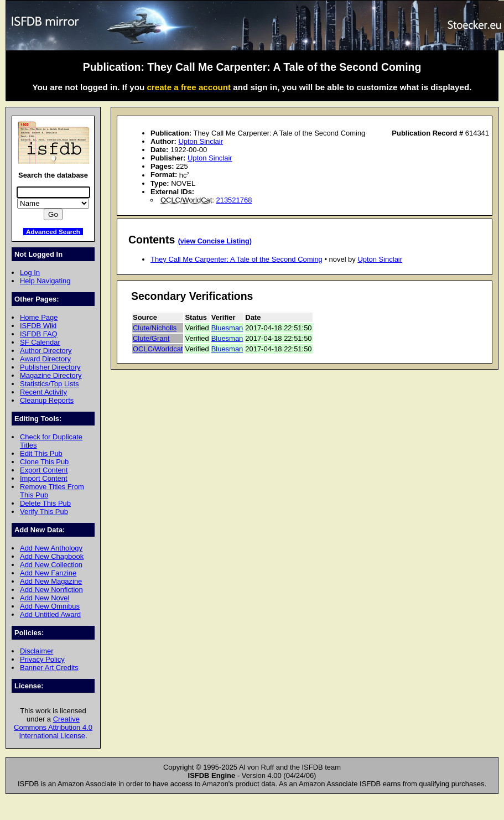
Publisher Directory (50, 367)
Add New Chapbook (52, 556)
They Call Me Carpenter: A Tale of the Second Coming (237, 259)
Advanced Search (53, 232)
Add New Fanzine (48, 573)
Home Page (39, 317)
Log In (30, 273)
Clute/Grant (151, 338)
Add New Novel (45, 598)
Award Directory (45, 359)
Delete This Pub (45, 503)
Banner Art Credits (49, 668)
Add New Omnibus (50, 606)
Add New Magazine (51, 581)
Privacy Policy (42, 659)
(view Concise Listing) (215, 241)
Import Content (44, 478)
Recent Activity (43, 392)
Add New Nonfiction (51, 590)
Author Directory (46, 351)
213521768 (234, 200)
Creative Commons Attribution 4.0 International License (53, 727)
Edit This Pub (41, 453)
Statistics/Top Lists (50, 384)
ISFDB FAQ (39, 334)
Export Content (44, 470)
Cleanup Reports (47, 400)
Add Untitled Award (50, 614)
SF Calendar (40, 342)
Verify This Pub (44, 512)
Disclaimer (37, 651)
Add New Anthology (51, 548)
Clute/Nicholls (155, 328)
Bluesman (227, 328)
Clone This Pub (44, 462)
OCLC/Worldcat (158, 349)
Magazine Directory (51, 375)
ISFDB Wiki (38, 326)
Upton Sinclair (201, 141)
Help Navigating (45, 281)
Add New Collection (51, 565)
